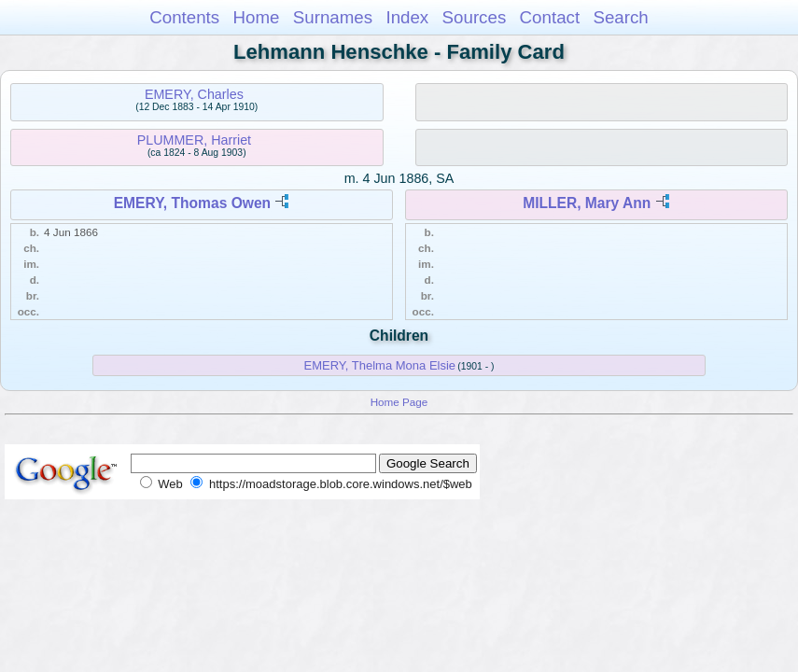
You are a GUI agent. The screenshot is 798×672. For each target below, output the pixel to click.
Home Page (399, 402)
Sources (475, 17)
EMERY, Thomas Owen (192, 203)
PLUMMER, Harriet (194, 140)
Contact (550, 17)
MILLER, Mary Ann (587, 203)
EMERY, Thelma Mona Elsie (380, 365)
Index (407, 17)
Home (256, 17)
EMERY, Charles (194, 94)
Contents (184, 17)
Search (620, 17)
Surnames (333, 17)
